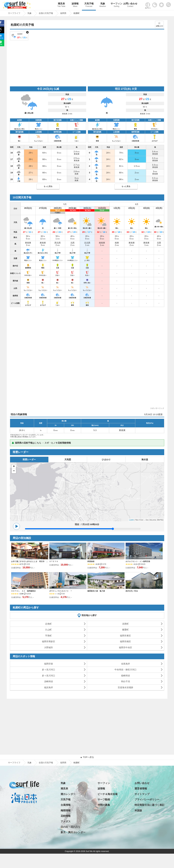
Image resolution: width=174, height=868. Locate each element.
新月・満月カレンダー (73, 832)
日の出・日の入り (71, 827)
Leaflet (131, 520)
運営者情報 (141, 789)
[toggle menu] (169, 4)
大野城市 (49, 647)
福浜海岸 (49, 687)
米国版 (138, 811)
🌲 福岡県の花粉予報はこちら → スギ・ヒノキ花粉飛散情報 (41, 443)
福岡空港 (49, 664)
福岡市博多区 (49, 641)
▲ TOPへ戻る (87, 757)
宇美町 (48, 636)
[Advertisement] (87, 63)
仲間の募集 (104, 805)
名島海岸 (125, 664)
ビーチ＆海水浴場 (108, 794)
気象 (103, 5)
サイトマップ (142, 794)
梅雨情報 (66, 811)
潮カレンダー (68, 794)
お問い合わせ (130, 5)
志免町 (48, 624)
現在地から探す (89, 615)
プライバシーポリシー (147, 800)
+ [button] (14, 467)
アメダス (66, 822)
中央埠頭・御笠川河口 (125, 670)
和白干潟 (125, 681)
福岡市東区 (125, 636)
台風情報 (66, 805)
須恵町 (125, 624)
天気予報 (89, 5)
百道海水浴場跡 (125, 687)
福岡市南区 (125, 641)
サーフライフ (14, 763)
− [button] (14, 471)
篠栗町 (125, 630)
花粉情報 (66, 816)
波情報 (75, 5)
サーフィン (116, 5)
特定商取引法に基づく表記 (149, 805)
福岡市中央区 (125, 647)
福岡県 (63, 763)
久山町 (48, 630)
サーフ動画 (104, 800)
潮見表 (61, 5)
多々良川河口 (49, 670)
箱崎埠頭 (125, 676)
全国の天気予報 (46, 763)
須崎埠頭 (49, 681)
